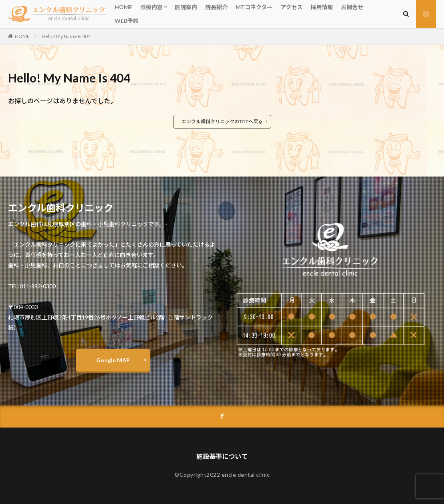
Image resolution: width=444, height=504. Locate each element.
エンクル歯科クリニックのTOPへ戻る (222, 121)
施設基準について (222, 456)
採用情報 (322, 7)
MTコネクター (254, 7)
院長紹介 (216, 7)
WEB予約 (127, 21)
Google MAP (113, 360)
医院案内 (186, 7)
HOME (123, 7)
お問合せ (352, 7)
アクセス (292, 7)
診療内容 (151, 7)
